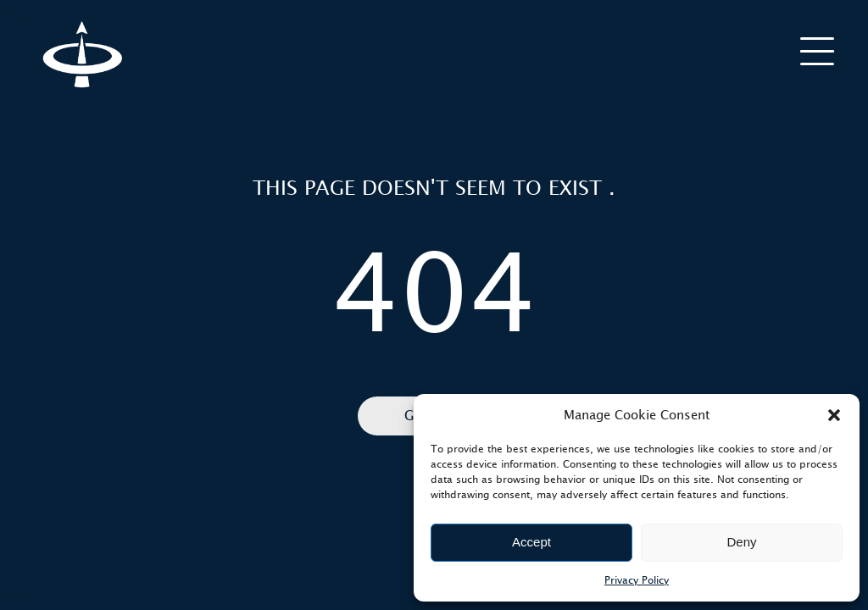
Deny (741, 542)
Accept (531, 542)
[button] (834, 415)
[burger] (817, 50)
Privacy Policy (637, 580)
